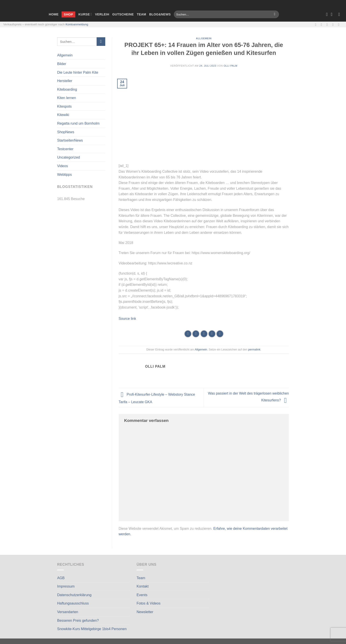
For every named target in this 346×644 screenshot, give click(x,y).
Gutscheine (123, 14)
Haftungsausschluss (73, 603)
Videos (63, 166)
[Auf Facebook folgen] (317, 24)
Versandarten (68, 612)
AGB (61, 578)
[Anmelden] (340, 14)
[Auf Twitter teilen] (196, 334)
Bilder (62, 64)
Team (141, 14)
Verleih (102, 14)
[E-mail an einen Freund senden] (204, 334)
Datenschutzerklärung (74, 595)
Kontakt (143, 586)
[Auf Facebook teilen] (188, 334)
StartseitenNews (70, 140)
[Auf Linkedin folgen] (340, 24)
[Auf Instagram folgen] (323, 24)
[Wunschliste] (327, 14)
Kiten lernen (67, 98)
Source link (127, 319)
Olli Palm (231, 66)
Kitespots (64, 106)
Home (54, 14)
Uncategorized (69, 157)
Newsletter (145, 612)
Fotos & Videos (149, 603)
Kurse (85, 14)
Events (142, 595)
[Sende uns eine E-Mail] (328, 24)
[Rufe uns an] (334, 24)
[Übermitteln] (275, 14)
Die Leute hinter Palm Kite (78, 72)
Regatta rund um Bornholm (78, 123)
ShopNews (66, 132)
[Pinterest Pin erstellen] (212, 334)
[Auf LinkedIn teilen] (220, 334)
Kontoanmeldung (77, 24)
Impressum (66, 586)
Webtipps (64, 175)
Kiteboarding (67, 89)
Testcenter (65, 149)
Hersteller (65, 81)
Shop (68, 14)
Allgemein (65, 55)
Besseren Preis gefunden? (78, 621)
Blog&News (160, 14)
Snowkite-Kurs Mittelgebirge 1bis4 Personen (92, 629)
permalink (254, 349)
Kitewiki (63, 115)
